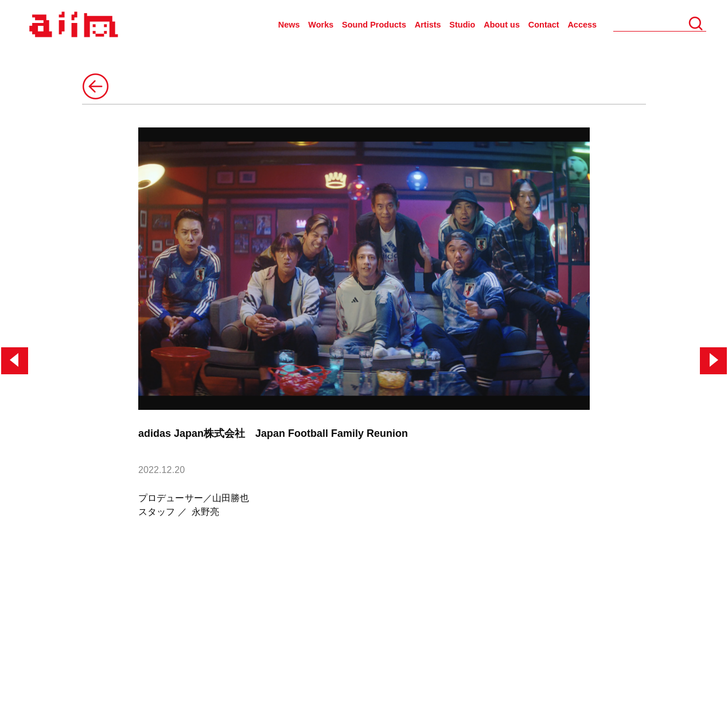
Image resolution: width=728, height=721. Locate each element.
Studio (462, 25)
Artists (428, 25)
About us (502, 25)
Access (582, 25)
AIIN (72, 25)
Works (321, 25)
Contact (544, 25)
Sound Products (374, 25)
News (289, 25)
